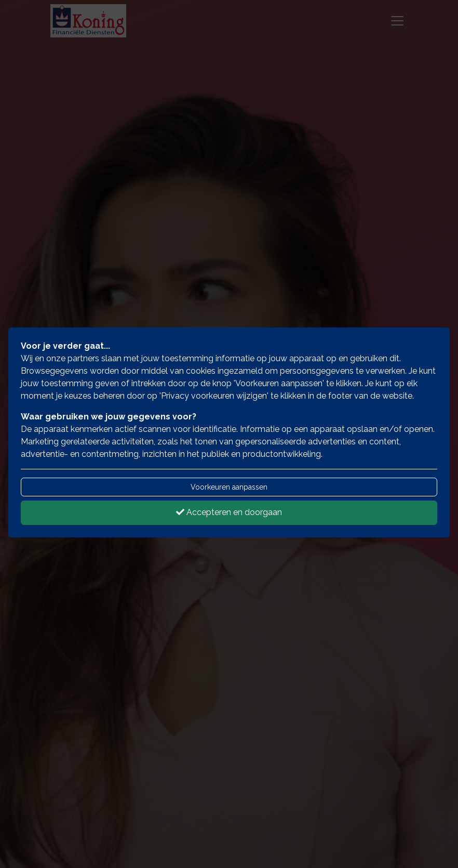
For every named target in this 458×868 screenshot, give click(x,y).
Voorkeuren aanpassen (229, 487)
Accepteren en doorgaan (229, 512)
